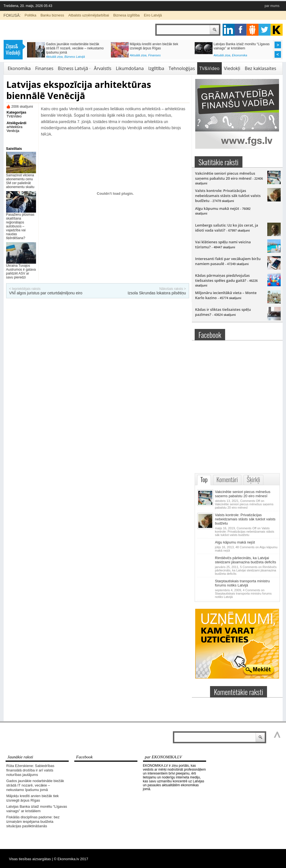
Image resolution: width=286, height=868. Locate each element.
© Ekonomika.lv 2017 (71, 859)
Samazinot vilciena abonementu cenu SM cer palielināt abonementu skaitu (20, 181)
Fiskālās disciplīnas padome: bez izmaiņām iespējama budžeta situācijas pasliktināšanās (33, 822)
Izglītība (156, 68)
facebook (241, 30)
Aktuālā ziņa (54, 57)
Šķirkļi (254, 479)
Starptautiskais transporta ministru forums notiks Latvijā (243, 583)
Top (204, 479)
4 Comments (243, 593)
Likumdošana (130, 68)
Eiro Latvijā (153, 15)
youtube (277, 30)
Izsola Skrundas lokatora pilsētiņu (157, 293)
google (229, 30)
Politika (30, 15)
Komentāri (227, 479)
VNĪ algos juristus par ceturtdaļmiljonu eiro (46, 293)
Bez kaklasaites (260, 68)
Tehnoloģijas (182, 68)
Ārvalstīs (103, 68)
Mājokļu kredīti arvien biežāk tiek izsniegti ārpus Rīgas (154, 46)
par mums (272, 6)
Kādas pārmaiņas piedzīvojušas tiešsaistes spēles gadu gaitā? (223, 278)
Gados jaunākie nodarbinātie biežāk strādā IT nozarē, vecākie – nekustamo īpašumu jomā (75, 48)
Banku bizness (52, 15)
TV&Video (209, 68)
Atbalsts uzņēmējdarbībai (89, 15)
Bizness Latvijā (75, 57)
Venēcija (13, 131)
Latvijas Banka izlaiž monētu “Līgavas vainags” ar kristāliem (242, 46)
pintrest (253, 30)
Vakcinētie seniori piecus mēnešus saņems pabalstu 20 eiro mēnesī (225, 176)
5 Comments (246, 570)
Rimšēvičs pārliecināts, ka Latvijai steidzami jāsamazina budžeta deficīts (246, 560)
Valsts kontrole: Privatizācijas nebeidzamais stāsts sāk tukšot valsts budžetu (228, 196)
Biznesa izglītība (126, 15)
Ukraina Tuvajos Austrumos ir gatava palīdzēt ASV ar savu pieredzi (21, 271)
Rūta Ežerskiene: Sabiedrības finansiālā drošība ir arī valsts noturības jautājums (30, 770)
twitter (265, 30)
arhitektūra (15, 127)
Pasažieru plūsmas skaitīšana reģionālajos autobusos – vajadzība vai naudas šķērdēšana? (20, 226)
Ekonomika (240, 55)
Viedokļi (232, 68)
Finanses (155, 55)
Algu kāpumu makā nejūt (217, 208)
